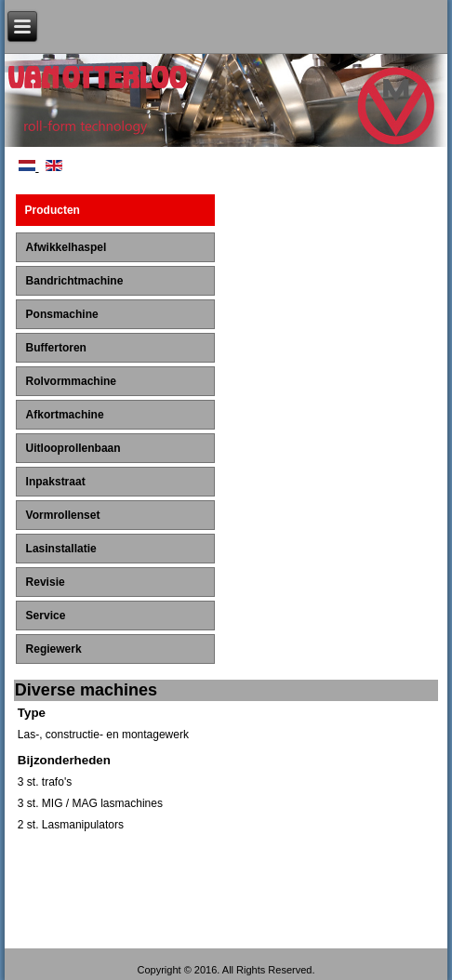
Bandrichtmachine (75, 281)
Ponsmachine (62, 314)
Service (46, 616)
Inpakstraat (56, 482)
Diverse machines (86, 690)
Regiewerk (54, 649)
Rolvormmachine (71, 381)
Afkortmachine (65, 415)
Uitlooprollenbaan (73, 448)
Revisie (46, 582)
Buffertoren (56, 348)
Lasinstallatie (61, 549)
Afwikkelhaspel (66, 247)
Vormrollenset (63, 515)
